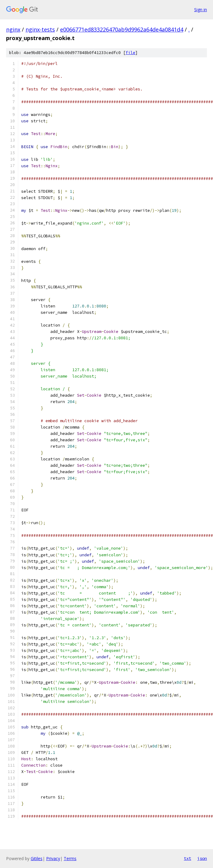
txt (188, 858)
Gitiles (37, 858)
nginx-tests (40, 29)
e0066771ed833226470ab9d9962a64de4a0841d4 (122, 29)
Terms (70, 858)
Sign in (201, 10)
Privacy (53, 858)
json (202, 858)
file (130, 53)
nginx (13, 29)
